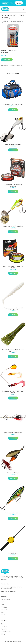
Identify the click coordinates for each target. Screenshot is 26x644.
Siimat (3, 605)
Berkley (15, 50)
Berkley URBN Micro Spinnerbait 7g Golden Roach (13, 392)
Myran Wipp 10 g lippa (13, 473)
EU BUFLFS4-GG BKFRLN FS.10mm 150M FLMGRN (13, 267)
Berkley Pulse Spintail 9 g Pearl (13, 144)
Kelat (2, 602)
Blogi (2, 624)
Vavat (2, 612)
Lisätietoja (7, 60)
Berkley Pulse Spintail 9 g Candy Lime (13, 226)
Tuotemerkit (10, 50)
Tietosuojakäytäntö (6, 631)
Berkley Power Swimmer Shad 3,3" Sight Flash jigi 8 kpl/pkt (13, 309)
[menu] (24, 9)
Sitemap (3, 634)
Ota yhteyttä (4, 626)
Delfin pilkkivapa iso (13, 553)
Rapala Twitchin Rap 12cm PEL (13, 513)
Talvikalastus (4, 607)
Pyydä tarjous (19, 3)
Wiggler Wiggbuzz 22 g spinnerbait (13, 433)
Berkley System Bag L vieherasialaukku (13, 104)
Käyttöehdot (4, 629)
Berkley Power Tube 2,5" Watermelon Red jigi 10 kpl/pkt (13, 350)
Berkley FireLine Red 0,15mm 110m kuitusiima (13, 185)
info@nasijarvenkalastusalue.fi (8, 592)
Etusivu (3, 20)
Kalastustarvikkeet (6, 600)
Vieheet (3, 615)
